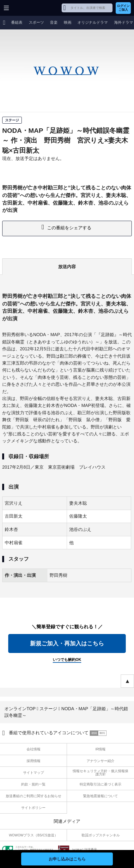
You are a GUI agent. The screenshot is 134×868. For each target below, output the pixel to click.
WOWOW (29, 8)
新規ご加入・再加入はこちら (67, 643)
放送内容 (67, 267)
